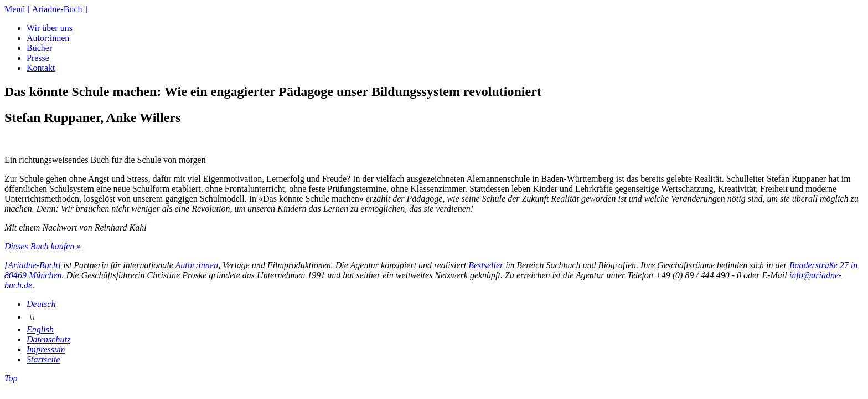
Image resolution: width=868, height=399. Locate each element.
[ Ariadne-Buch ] (57, 9)
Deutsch (41, 304)
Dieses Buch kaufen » (43, 246)
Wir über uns (50, 28)
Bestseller (486, 265)
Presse (38, 58)
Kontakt (41, 68)
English (40, 329)
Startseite (43, 359)
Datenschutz (48, 339)
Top (11, 378)
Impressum (46, 349)
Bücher (39, 48)
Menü (15, 9)
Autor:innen (48, 38)
